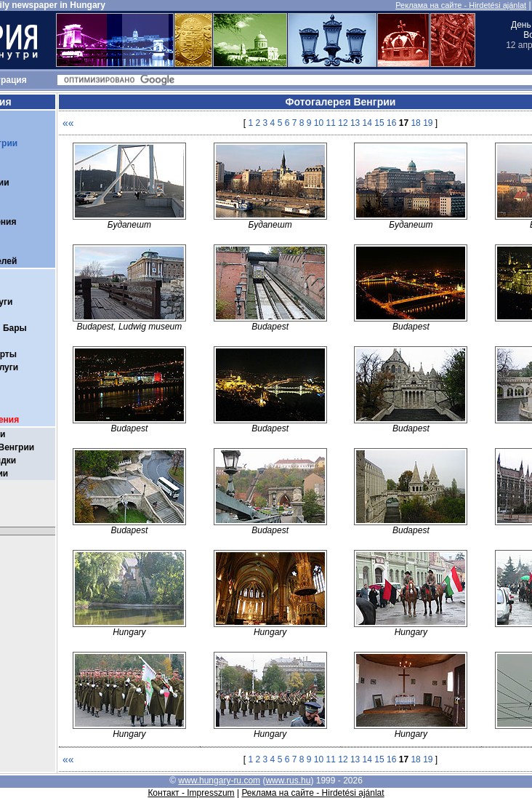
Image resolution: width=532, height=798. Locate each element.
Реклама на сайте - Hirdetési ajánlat (461, 5)
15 (379, 123)
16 (391, 123)
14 (367, 123)
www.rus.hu (288, 781)
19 (428, 123)
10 (319, 123)
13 (355, 123)
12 (343, 123)
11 (331, 123)
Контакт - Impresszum (191, 793)
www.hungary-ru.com (219, 781)
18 (415, 123)
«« (68, 123)
